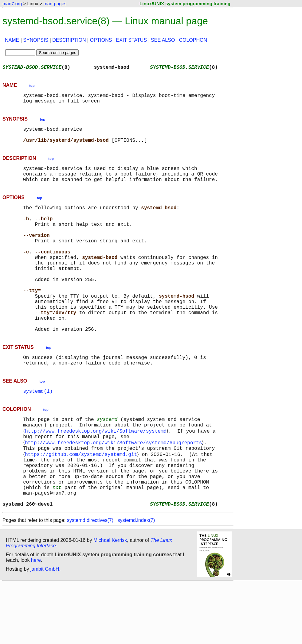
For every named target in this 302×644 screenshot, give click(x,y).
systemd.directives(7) (90, 581)
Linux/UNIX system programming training (185, 4)
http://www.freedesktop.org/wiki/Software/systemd (97, 477)
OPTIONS (101, 40)
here (36, 621)
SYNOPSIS (36, 40)
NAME (12, 40)
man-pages (55, 4)
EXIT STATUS (131, 40)
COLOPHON (193, 40)
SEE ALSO (163, 40)
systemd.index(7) (136, 581)
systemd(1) (38, 434)
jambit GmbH (45, 630)
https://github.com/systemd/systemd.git (82, 504)
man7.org (12, 4)
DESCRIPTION (69, 40)
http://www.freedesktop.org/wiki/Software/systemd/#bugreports (115, 490)
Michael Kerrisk (110, 601)
